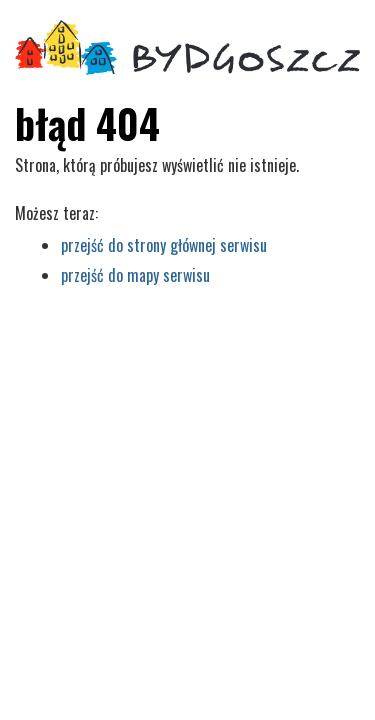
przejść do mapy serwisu (135, 275)
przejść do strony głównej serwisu (164, 245)
